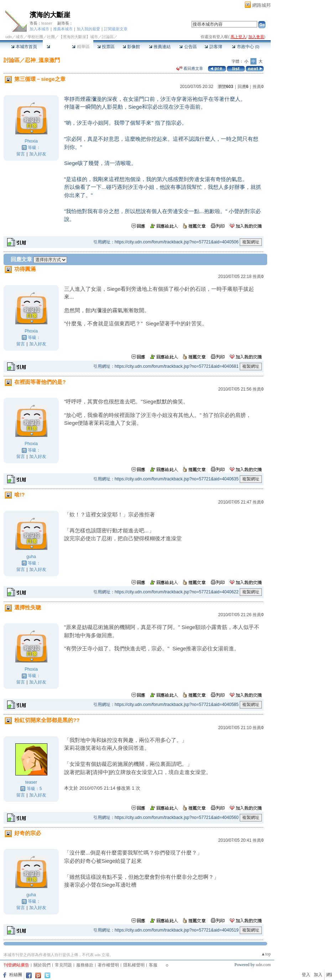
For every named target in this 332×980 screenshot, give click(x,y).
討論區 (55, 47)
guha (31, 557)
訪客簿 (213, 47)
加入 (318, 975)
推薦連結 (160, 47)
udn (9, 37)
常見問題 (63, 965)
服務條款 (85, 965)
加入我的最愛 (88, 29)
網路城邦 (261, 5)
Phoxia (31, 141)
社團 (51, 37)
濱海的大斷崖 (50, 15)
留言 (21, 154)
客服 (153, 965)
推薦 (258, 87)
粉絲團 (16, 975)
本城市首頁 (24, 47)
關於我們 (42, 965)
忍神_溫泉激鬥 (42, 60)
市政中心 (246, 47)
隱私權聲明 (134, 965)
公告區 (188, 47)
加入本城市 (39, 29)
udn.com (263, 965)
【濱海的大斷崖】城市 (78, 37)
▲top (266, 954)
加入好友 (38, 154)
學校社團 (35, 37)
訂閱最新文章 (116, 29)
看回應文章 (190, 68)
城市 (20, 37)
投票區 (106, 47)
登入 (306, 975)
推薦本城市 (63, 29)
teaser (47, 23)
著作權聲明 (108, 965)
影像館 (131, 47)
